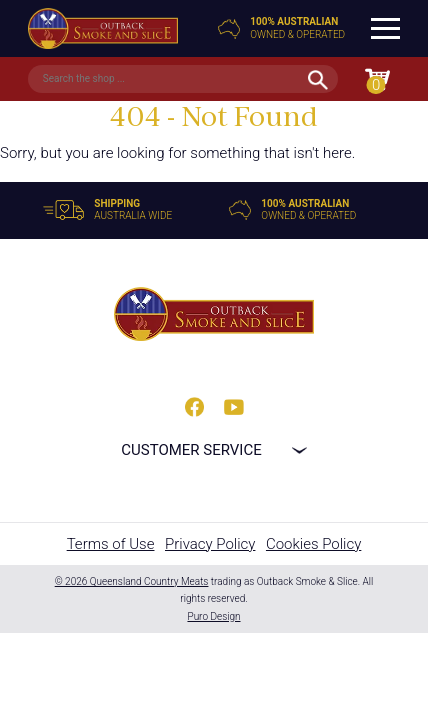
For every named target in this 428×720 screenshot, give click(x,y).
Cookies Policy (313, 544)
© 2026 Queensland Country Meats (132, 581)
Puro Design (213, 616)
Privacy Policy (210, 544)
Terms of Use (111, 544)
